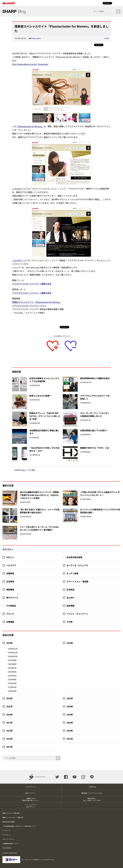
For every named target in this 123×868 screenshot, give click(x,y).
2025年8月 (12, 664)
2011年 (9, 747)
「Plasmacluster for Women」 (30, 126)
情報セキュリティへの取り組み (11, 813)
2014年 (70, 731)
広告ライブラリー (31, 793)
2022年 (70, 698)
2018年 (70, 714)
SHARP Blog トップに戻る (25, 470)
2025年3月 (12, 683)
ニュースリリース (31, 787)
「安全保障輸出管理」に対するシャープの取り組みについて (19, 826)
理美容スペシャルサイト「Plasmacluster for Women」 (37, 302)
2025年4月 (12, 679)
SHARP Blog (92, 787)
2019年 (9, 714)
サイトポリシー (7, 835)
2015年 (9, 731)
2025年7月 (12, 668)
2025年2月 (12, 687)
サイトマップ (6, 830)
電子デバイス (12, 598)
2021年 (9, 706)
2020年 (70, 706)
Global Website (7, 848)
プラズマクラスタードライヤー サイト (29, 306)
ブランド (10, 614)
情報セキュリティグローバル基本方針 (13, 817)
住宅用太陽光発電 (74, 557)
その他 (106, 38)
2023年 (9, 698)
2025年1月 (12, 691)
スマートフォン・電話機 (77, 581)
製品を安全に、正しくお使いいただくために (92, 799)
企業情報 (10, 622)
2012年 (70, 739)
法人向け (70, 598)
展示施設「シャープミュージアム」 (92, 793)
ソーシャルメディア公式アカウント (31, 806)
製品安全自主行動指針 (9, 822)
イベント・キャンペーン (77, 614)
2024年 (70, 643)
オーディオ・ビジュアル (77, 565)
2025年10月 (13, 656)
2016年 (70, 723)
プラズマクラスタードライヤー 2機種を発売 (32, 284)
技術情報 (70, 606)
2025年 (9, 643)
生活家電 (10, 581)
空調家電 (10, 573)
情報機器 (10, 590)
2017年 (9, 723)
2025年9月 (12, 660)
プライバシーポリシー (9, 839)
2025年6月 (12, 672)
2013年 (9, 739)
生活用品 (70, 590)
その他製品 (11, 606)
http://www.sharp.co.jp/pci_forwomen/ (30, 64)
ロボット (10, 557)
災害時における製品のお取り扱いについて (31, 799)
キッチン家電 (72, 573)
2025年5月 (12, 676)
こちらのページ (19, 189)
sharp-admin (36, 38)
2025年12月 (13, 649)
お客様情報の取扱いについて (11, 843)
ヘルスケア (11, 565)
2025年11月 (13, 653)
